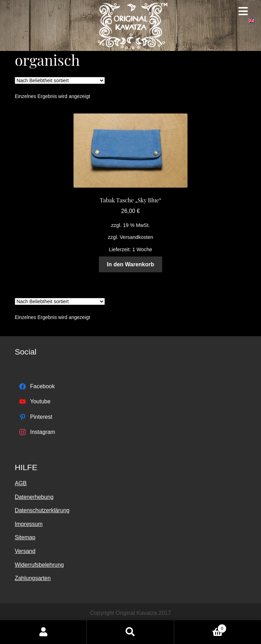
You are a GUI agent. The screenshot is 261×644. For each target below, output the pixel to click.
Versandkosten (136, 237)
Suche (130, 632)
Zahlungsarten (33, 578)
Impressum (29, 524)
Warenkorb (200, 627)
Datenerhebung (34, 497)
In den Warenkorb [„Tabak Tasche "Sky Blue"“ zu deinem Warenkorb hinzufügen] (131, 264)
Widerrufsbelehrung (39, 565)
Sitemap (25, 537)
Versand (25, 551)
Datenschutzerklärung (42, 510)
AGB (21, 483)
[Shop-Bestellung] (60, 80)
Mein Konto (43, 632)
